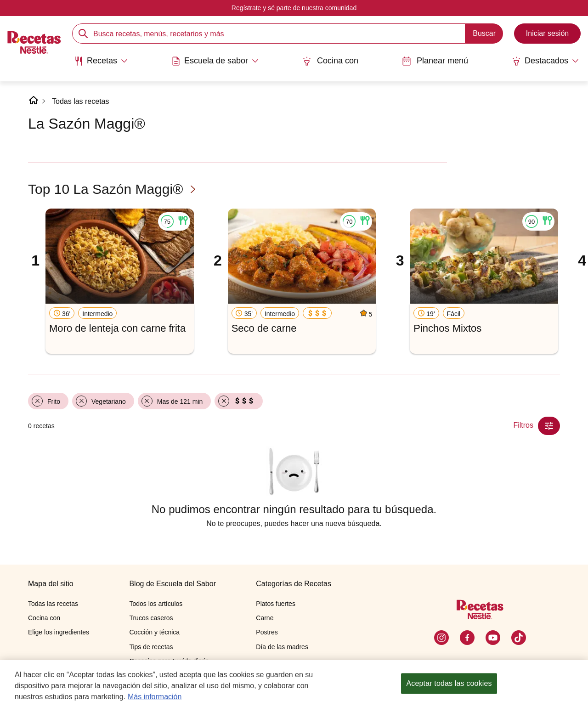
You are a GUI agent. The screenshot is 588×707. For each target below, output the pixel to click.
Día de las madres (282, 647)
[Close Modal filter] (549, 426)
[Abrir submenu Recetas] (101, 61)
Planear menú (435, 61)
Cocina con (330, 61)
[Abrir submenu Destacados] (545, 61)
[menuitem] (101, 64)
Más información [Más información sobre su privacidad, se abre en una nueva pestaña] (155, 698)
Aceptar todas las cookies (449, 685)
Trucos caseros (151, 618)
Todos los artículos (156, 604)
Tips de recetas (151, 647)
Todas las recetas (81, 101)
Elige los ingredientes (59, 632)
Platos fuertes (276, 604)
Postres (267, 632)
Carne (265, 618)
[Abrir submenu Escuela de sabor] (215, 61)
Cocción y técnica (154, 632)
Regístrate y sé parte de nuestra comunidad (294, 8)
